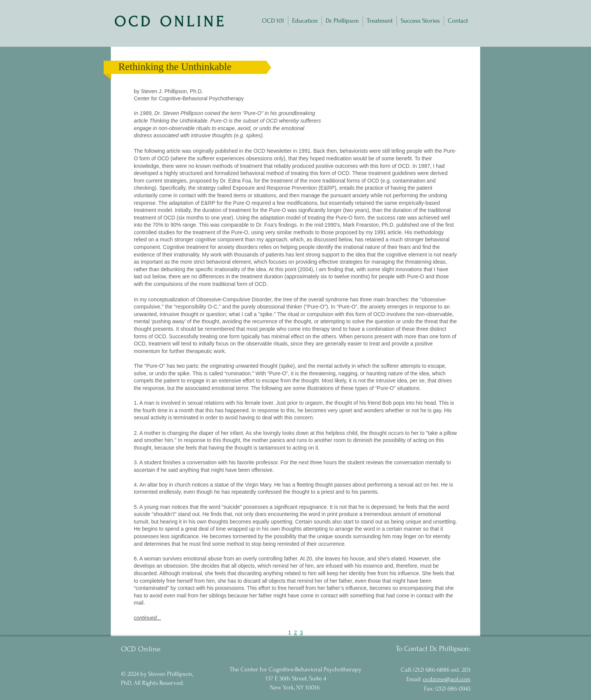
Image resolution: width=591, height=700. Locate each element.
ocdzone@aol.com (447, 679)
